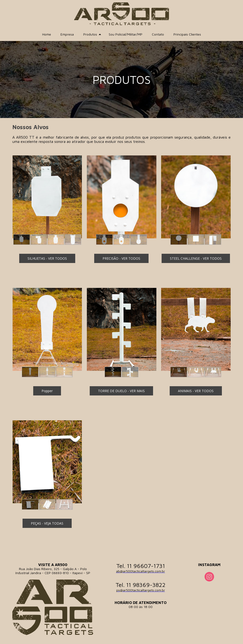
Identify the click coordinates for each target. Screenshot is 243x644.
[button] (22, 240)
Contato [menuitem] (158, 34)
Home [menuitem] (47, 34)
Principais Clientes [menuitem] (187, 34)
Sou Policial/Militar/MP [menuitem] (126, 34)
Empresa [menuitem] (67, 34)
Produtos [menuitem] (90, 34)
